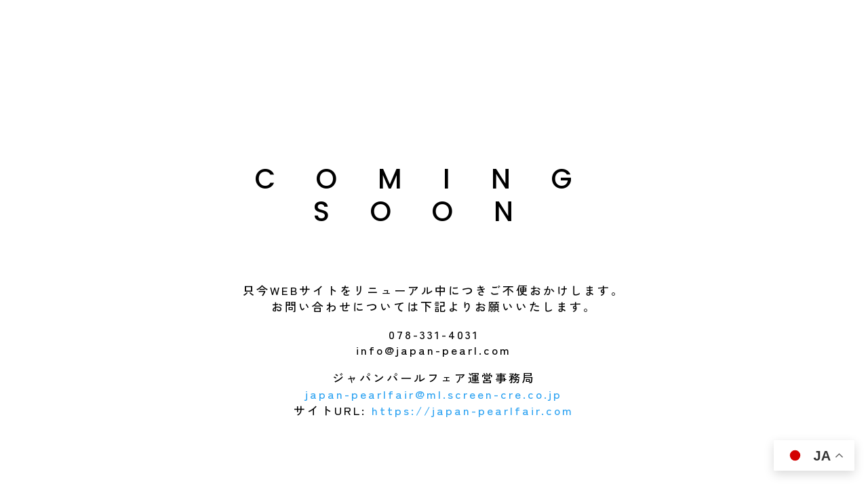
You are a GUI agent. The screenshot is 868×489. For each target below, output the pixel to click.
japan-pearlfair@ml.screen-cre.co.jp (434, 394)
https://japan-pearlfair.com (473, 410)
